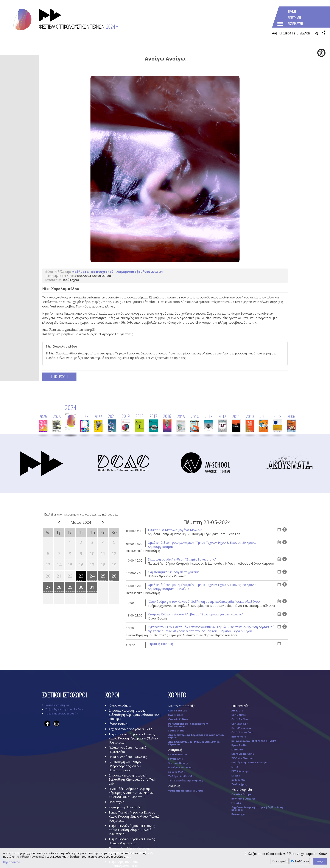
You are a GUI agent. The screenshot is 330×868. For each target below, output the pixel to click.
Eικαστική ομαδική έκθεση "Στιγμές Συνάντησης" (182, 560)
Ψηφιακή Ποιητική (160, 645)
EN (316, 33)
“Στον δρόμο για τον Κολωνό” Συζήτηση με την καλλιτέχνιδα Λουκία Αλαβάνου (204, 603)
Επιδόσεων (302, 861)
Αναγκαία (282, 861)
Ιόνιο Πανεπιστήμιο (57, 706)
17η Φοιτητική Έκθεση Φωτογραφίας (173, 573)
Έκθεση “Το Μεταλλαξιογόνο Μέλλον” (175, 531)
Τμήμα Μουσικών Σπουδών (62, 715)
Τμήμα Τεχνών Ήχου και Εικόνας (64, 710)
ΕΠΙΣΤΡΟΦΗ (59, 378)
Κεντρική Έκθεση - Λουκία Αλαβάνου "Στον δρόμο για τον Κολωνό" (196, 615)
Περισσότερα (12, 862)
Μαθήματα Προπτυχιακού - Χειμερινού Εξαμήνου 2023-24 (117, 273)
